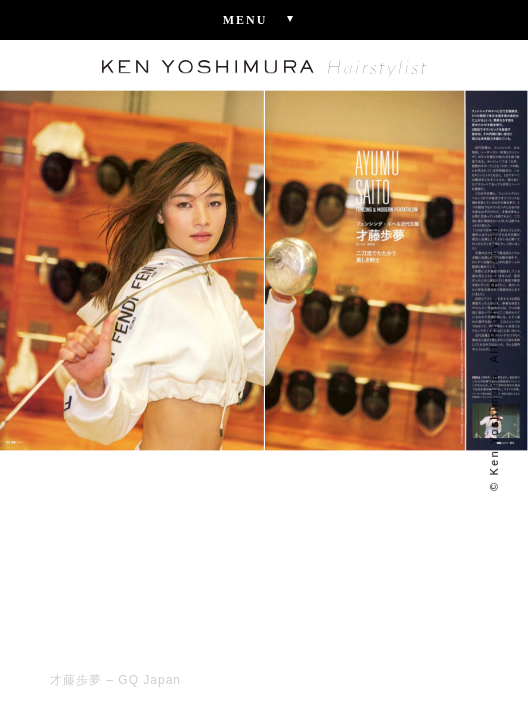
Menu (264, 19)
